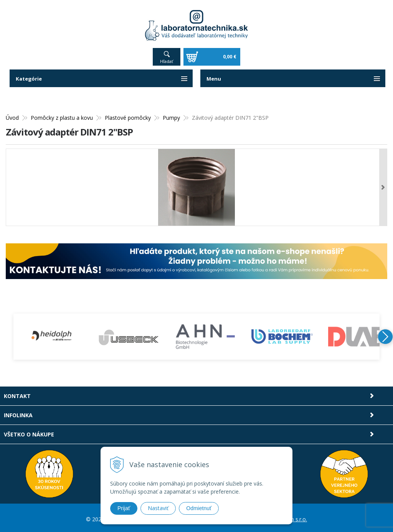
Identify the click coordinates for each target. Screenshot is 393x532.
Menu (214, 76)
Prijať (124, 508)
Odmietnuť (199, 508)
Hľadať (167, 59)
